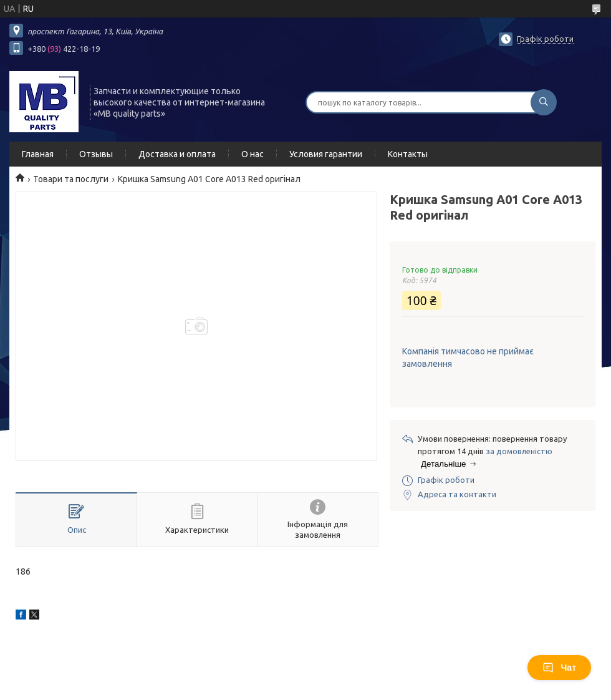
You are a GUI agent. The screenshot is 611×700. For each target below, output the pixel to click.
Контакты (408, 154)
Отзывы (96, 154)
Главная (38, 154)
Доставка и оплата (177, 154)
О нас (253, 154)
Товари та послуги (71, 179)
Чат (559, 668)
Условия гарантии (326, 154)
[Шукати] (544, 102)
